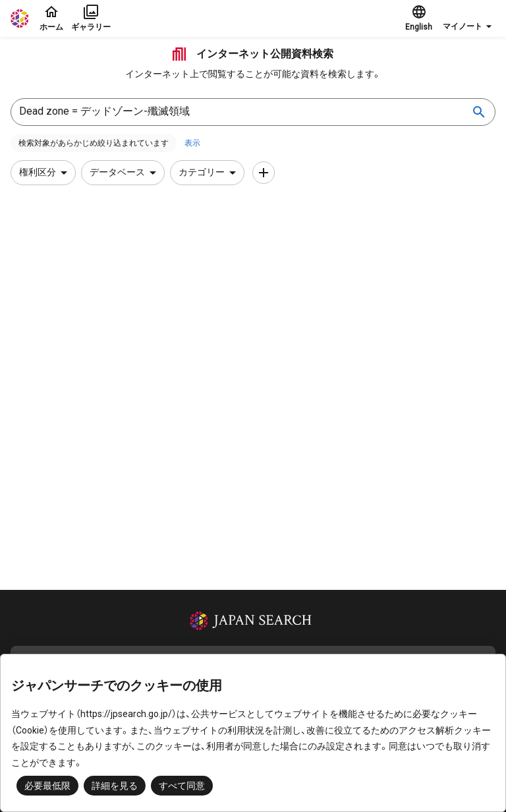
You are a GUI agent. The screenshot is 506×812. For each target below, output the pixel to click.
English (419, 18)
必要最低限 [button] (47, 786)
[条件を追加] (264, 173)
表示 (192, 143)
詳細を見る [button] (115, 786)
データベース (125, 173)
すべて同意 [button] (182, 786)
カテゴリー (210, 173)
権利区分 (45, 173)
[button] (469, 18)
